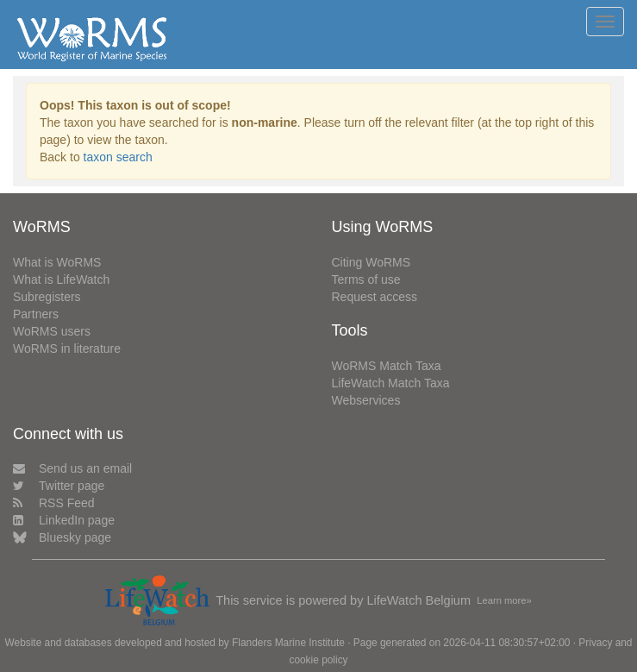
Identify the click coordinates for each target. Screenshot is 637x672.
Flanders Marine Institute (288, 643)
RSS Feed (54, 503)
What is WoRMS (57, 262)
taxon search (118, 157)
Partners (36, 314)
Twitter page (59, 486)
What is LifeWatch (61, 279)
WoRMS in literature (67, 349)
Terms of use (366, 279)
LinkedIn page (64, 520)
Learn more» (504, 600)
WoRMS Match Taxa (387, 366)
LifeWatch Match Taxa (391, 383)
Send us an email (72, 468)
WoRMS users (52, 331)
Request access (375, 297)
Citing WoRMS (372, 262)
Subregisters (47, 297)
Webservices (366, 400)
